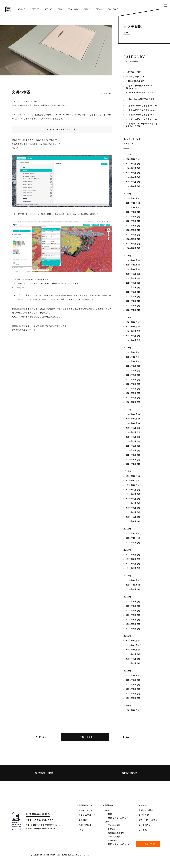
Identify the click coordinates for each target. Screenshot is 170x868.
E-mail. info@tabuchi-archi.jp (40, 829)
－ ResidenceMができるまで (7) (140, 100)
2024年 (128, 194)
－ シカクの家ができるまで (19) (141, 119)
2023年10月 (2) (134, 269)
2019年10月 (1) (134, 485)
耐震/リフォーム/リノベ (118, 818)
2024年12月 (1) (134, 198)
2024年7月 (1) (133, 221)
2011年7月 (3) (133, 684)
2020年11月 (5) (134, 419)
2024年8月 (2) (133, 217)
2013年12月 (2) (134, 641)
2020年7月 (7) (133, 437)
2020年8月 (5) (133, 432)
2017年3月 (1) (133, 564)
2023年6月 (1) (133, 287)
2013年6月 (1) (133, 663)
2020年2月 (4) (133, 459)
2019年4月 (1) (133, 508)
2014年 (128, 597)
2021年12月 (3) (134, 352)
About (21, 9)
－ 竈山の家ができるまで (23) (140, 110)
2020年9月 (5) (133, 428)
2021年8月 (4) (133, 370)
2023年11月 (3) (134, 265)
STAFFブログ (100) (136, 77)
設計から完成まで (87, 815)
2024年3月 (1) (133, 239)
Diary (87, 9)
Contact (113, 9)
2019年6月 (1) (133, 499)
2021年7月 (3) (133, 375)
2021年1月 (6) (133, 402)
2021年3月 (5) (133, 393)
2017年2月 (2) (133, 568)
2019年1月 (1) (133, 521)
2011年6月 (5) (133, 689)
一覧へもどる (86, 737)
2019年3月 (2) (133, 512)
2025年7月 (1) (133, 173)
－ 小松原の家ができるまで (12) (141, 106)
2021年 (128, 348)
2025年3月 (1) (133, 182)
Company (73, 9)
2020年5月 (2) (133, 446)
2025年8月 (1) (133, 168)
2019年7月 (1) (133, 494)
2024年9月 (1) (133, 212)
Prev (43, 737)
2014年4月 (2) (133, 615)
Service (35, 9)
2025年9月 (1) (133, 164)
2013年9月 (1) (133, 654)
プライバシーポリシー (149, 820)
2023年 (128, 256)
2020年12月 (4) (134, 414)
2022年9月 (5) (133, 331)
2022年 (128, 317)
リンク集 (143, 830)
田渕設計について (87, 805)
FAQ (60, 9)
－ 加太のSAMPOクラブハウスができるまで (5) (142, 125)
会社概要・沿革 (44, 773)
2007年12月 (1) (134, 710)
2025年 (128, 154)
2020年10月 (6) (134, 423)
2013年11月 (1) (134, 645)
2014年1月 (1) (133, 629)
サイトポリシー (146, 825)
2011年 (128, 671)
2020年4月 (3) (133, 450)
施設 (107, 822)
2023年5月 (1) (133, 292)
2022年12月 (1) (134, 322)
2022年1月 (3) (133, 340)
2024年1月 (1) (133, 248)
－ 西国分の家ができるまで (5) (141, 115)
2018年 (128, 529)
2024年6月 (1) (133, 226)
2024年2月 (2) (133, 244)
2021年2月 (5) (133, 398)
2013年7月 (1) (133, 659)
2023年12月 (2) (134, 260)
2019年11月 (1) (134, 481)
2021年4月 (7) (133, 389)
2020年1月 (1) (133, 464)
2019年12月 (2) (134, 476)
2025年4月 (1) (133, 177)
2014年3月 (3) (133, 620)
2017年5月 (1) (133, 555)
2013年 (128, 636)
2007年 (128, 705)
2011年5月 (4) (133, 694)
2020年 (128, 410)
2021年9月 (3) (133, 366)
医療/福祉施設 (114, 825)
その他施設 (113, 840)
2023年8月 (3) (133, 278)
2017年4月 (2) (133, 559)
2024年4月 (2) (133, 235)
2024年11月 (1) (134, 203)
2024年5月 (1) (133, 230)
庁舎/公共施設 (114, 837)
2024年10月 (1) (134, 207)
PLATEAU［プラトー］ (61, 129)
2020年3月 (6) (133, 455)
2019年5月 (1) (133, 503)
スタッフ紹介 (85, 825)
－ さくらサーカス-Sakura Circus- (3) (139, 87)
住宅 (107, 810)
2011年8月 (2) (133, 680)
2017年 (128, 550)
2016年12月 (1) (134, 580)
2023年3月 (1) (133, 301)
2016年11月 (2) (134, 585)
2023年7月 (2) (133, 283)
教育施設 (112, 829)
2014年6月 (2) (133, 606)
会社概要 (83, 820)
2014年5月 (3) (133, 611)
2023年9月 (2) (133, 274)
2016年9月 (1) (133, 589)
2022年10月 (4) (134, 327)
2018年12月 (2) (134, 533)
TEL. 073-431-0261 (40, 821)
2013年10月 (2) (134, 650)
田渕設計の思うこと (148, 810)
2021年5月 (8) (133, 384)
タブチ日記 (144, 815)
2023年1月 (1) (133, 310)
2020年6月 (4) (133, 441)
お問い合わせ (130, 773)
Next (127, 737)
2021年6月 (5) (133, 380)
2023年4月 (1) (133, 296)
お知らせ (143, 805)
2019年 (128, 471)
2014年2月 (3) (133, 624)
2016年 (128, 576)
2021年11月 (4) (134, 357)
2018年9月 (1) (133, 543)
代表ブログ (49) (133, 72)
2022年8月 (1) (133, 336)
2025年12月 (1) (134, 159)
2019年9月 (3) (133, 490)
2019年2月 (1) (133, 517)
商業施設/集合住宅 (116, 833)
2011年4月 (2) (133, 698)
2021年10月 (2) (134, 361)
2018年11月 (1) (134, 538)
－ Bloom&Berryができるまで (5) (141, 94)
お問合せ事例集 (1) (135, 81)
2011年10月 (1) (134, 675)
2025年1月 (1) (133, 186)
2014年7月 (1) (133, 601)
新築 (110, 814)
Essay (99, 9)
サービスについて (87, 810)
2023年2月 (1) (133, 306)
